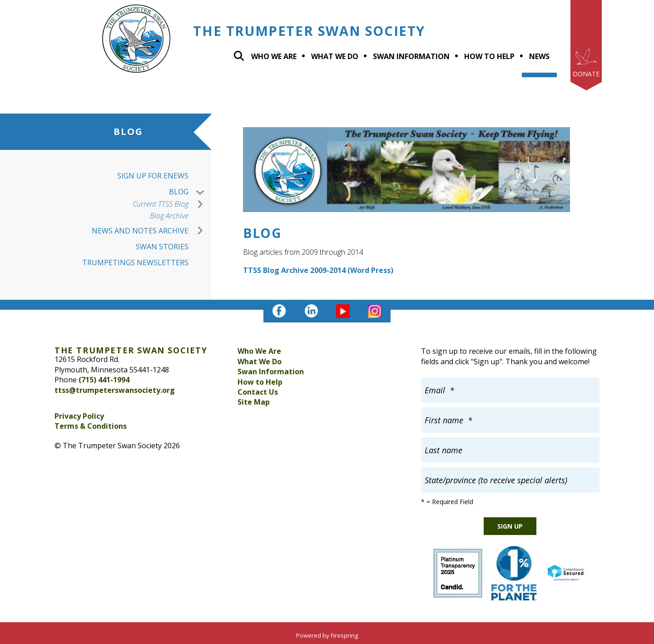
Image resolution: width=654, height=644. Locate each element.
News (539, 56)
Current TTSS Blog (172, 204)
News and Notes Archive (151, 231)
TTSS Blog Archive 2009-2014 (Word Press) (318, 270)
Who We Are (274, 56)
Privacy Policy (79, 416)
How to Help (260, 382)
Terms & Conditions (91, 426)
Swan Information (411, 56)
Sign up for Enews (153, 176)
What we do (335, 56)
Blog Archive (169, 216)
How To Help (489, 56)
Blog (190, 192)
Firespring (344, 635)
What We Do (260, 362)
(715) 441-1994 (104, 380)
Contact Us (258, 392)
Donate (586, 74)
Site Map (254, 402)
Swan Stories (162, 247)
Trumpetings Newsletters (135, 263)
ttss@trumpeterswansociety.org (115, 390)
